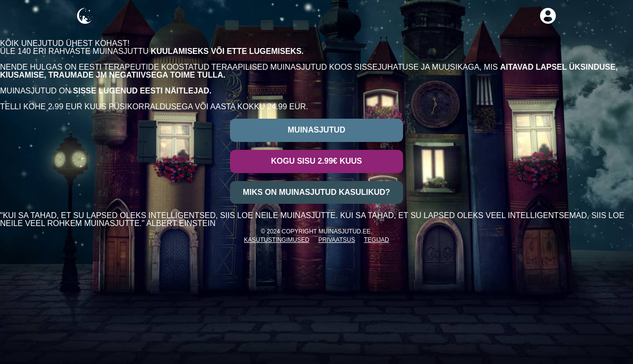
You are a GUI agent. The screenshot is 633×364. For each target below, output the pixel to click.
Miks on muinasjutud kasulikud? (316, 192)
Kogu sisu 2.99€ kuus (316, 161)
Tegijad (377, 240)
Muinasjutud (316, 130)
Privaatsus (337, 240)
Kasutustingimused (276, 240)
